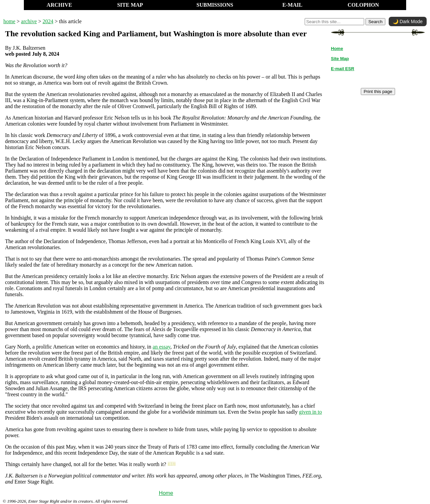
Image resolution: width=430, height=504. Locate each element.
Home (166, 493)
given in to (310, 412)
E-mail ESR (342, 69)
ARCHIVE (59, 5)
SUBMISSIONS (215, 5)
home (9, 21)
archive (29, 21)
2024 (48, 21)
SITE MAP (130, 5)
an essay (161, 347)
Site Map (340, 59)
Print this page (378, 91)
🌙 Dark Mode (408, 21)
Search (375, 22)
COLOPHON (363, 5)
